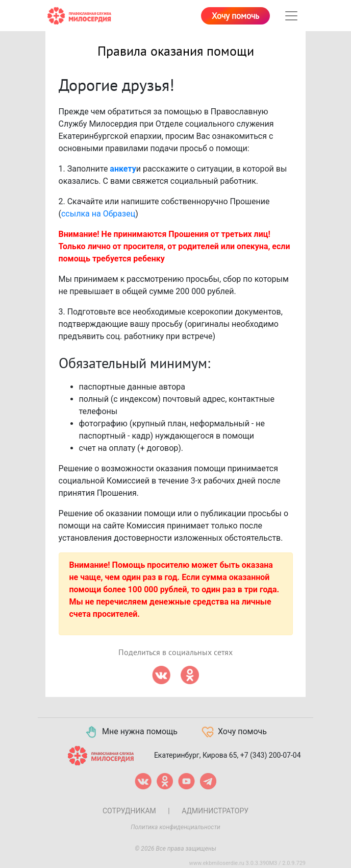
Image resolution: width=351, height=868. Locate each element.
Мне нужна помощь (131, 732)
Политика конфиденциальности (175, 827)
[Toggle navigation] (291, 16)
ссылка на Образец (98, 214)
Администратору (215, 811)
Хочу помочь (235, 16)
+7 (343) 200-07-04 (271, 755)
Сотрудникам (129, 811)
